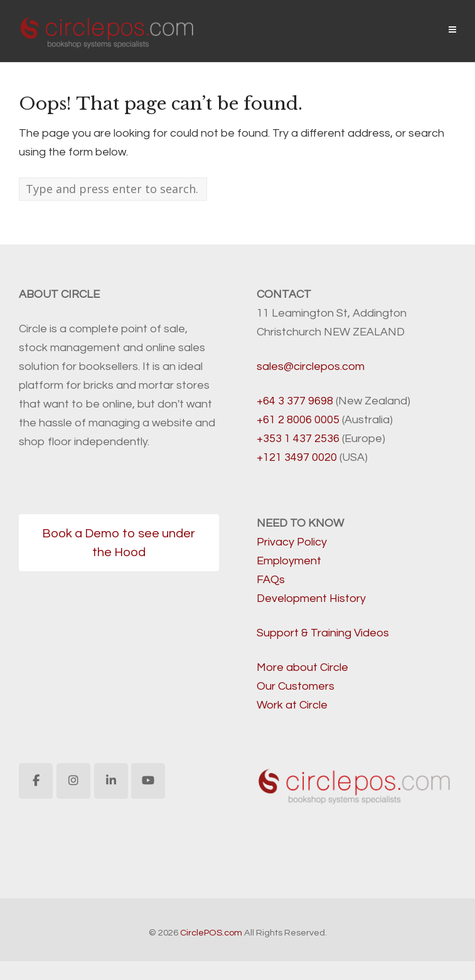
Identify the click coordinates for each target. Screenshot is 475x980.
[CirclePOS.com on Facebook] (36, 781)
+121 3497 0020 (297, 457)
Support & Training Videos (323, 633)
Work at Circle (292, 705)
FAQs (271, 580)
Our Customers (296, 686)
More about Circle (302, 667)
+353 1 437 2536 (298, 439)
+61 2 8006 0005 (298, 420)
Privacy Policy (292, 542)
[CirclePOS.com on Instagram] (73, 781)
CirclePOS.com (211, 933)
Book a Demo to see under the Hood (119, 543)
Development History (311, 598)
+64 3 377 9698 (295, 401)
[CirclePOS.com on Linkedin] (111, 781)
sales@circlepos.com (311, 366)
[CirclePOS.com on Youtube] (148, 781)
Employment (289, 561)
